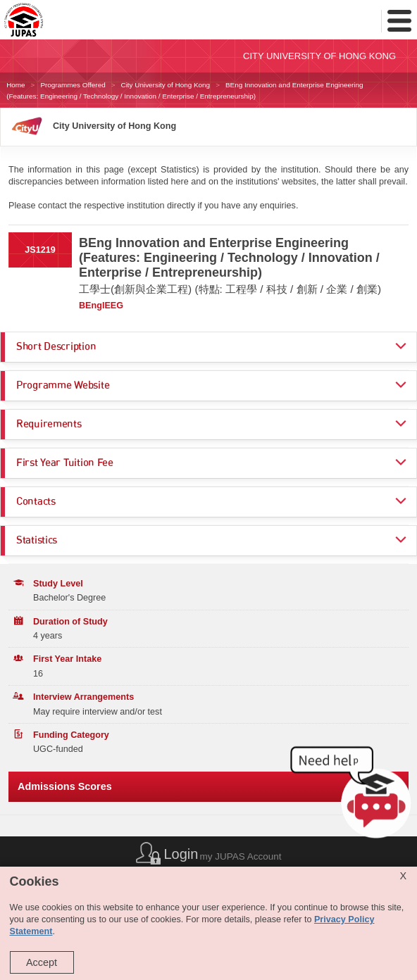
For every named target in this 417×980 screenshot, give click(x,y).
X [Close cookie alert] (403, 876)
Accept (42, 962)
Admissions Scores (65, 786)
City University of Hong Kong (165, 85)
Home (15, 85)
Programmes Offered (73, 85)
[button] (354, 796)
